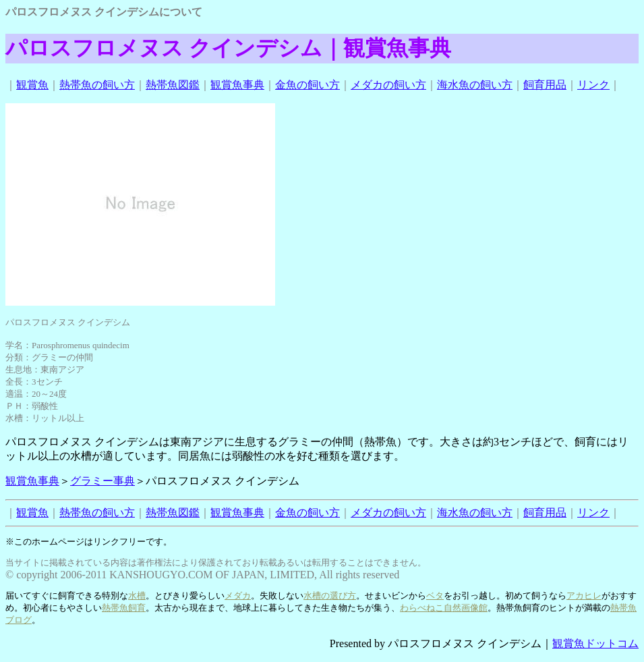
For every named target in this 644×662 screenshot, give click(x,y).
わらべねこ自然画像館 (444, 608)
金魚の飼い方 (308, 85)
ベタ (435, 596)
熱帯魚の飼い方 (97, 85)
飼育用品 (545, 85)
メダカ (238, 596)
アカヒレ (584, 596)
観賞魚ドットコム (595, 643)
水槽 (137, 596)
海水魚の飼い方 (475, 85)
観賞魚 (32, 85)
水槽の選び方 (330, 596)
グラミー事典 (103, 481)
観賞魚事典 (237, 85)
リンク (593, 85)
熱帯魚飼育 (124, 608)
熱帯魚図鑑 (173, 85)
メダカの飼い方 (388, 85)
